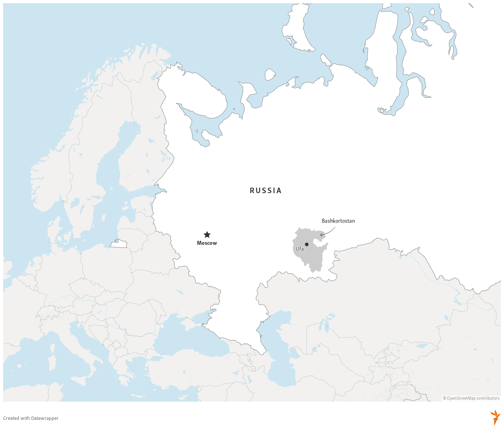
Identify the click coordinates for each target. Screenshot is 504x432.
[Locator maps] (252, 215)
